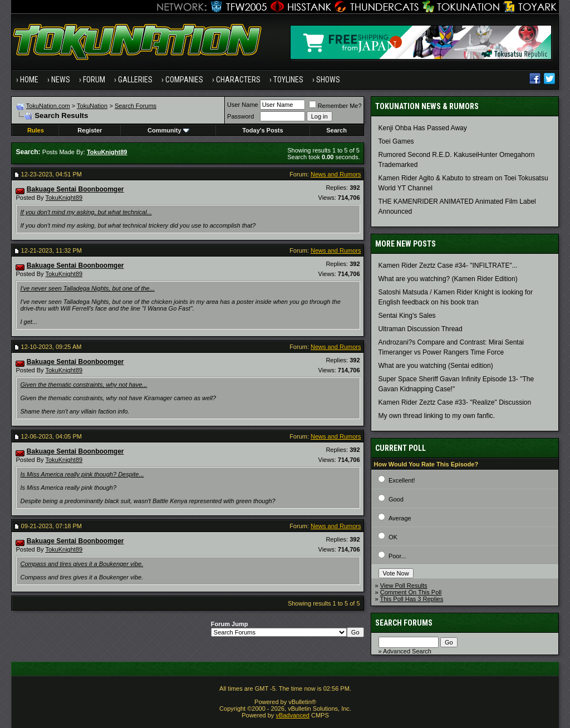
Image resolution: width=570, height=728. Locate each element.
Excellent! (402, 480)
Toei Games (396, 141)
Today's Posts (262, 130)
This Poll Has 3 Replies (412, 599)
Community (168, 130)
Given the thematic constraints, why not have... (83, 385)
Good (396, 499)
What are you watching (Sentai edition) (436, 366)
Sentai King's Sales (407, 316)
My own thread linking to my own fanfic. (437, 416)
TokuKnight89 (64, 198)
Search (336, 130)
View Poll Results (404, 586)
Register (90, 130)
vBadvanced (293, 715)
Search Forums (136, 106)
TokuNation (92, 106)
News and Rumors (336, 174)
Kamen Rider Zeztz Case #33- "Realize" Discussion (455, 402)
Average (400, 518)
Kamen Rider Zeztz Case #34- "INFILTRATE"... (448, 265)
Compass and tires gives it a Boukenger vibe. (82, 564)
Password (240, 116)
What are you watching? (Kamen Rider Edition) (448, 279)
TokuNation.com (48, 106)
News (61, 80)
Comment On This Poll (411, 592)
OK (393, 537)
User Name (243, 105)
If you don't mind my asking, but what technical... (86, 212)
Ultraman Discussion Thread (421, 329)
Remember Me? (335, 106)
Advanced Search (407, 651)
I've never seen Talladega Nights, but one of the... (87, 288)
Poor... (397, 556)
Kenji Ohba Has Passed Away (423, 128)
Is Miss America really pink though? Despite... (82, 474)
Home (29, 80)
